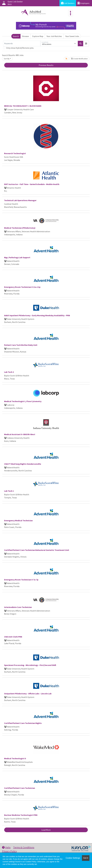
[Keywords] (22, 44)
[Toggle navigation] (71, 13)
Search (16, 36)
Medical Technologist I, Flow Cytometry (23, 401)
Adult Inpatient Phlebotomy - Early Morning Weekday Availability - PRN (37, 315)
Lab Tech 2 (9, 372)
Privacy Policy (9, 851)
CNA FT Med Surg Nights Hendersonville (23, 464)
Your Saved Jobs (72, 36)
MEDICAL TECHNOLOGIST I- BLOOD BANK (23, 106)
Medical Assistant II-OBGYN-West (20, 434)
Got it (86, 858)
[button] (86, 44)
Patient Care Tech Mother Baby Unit (21, 345)
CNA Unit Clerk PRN (13, 637)
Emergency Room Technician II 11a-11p (22, 287)
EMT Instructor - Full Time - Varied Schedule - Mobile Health (32, 184)
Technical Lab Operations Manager (20, 200)
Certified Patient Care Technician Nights (23, 723)
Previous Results (46, 65)
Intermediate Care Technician (18, 607)
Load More (46, 830)
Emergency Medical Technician (18, 520)
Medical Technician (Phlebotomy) (20, 228)
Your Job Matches (54, 36)
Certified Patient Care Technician (20, 788)
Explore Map (38, 36)
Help (6, 847)
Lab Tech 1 (9, 491)
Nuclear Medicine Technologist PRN (21, 815)
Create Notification (79, 59)
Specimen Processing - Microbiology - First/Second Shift (30, 665)
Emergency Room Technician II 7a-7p (21, 580)
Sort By (7, 59)
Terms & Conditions (24, 847)
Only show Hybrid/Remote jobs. (20, 48)
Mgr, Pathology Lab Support (17, 257)
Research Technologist (15, 153)
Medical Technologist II (15, 758)
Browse (26, 36)
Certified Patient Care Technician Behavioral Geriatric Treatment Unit (37, 550)
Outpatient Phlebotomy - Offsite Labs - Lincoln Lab (28, 694)
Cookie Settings (73, 858)
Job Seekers (68, 3)
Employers (84, 3)
